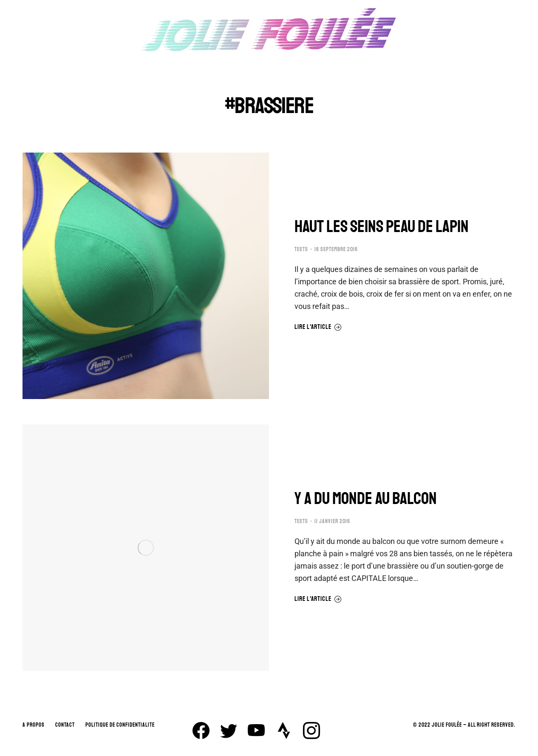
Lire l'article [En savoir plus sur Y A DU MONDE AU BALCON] (318, 599)
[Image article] (146, 276)
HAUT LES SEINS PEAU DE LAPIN (382, 227)
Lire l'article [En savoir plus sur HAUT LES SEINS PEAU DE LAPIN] (318, 327)
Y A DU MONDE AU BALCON (366, 498)
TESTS (301, 249)
